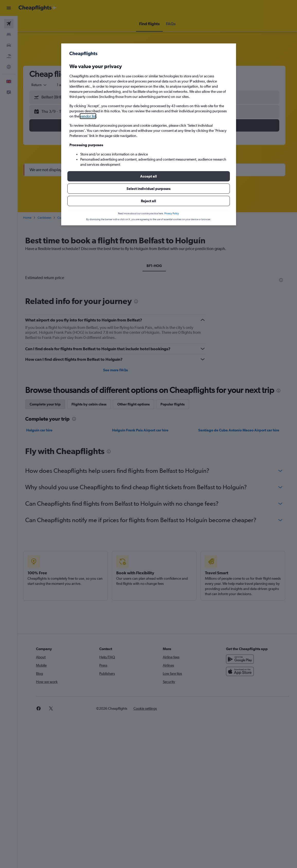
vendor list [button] (88, 116)
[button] (149, 176)
